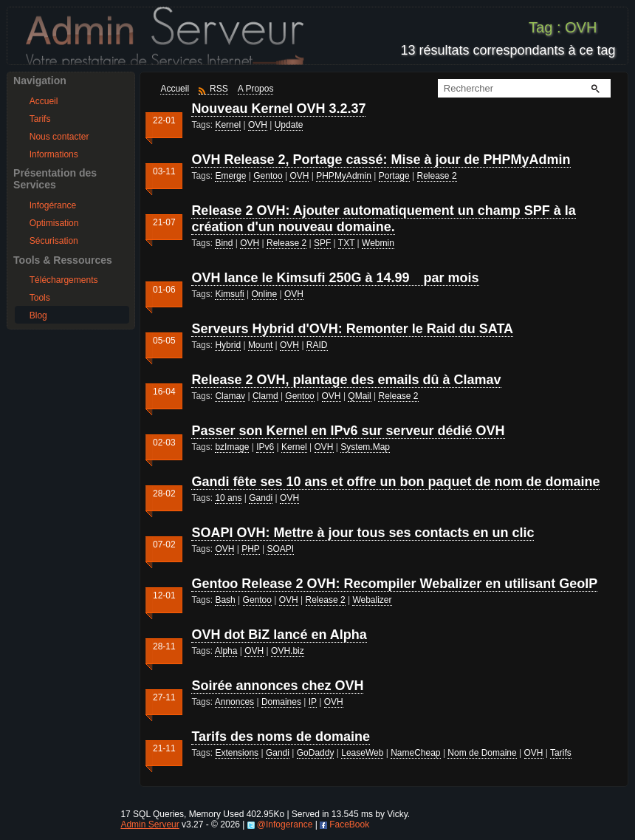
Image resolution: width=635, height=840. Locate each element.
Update (289, 125)
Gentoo (268, 176)
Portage (394, 176)
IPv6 (265, 447)
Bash (225, 600)
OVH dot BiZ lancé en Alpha (279, 635)
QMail (359, 396)
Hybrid (228, 345)
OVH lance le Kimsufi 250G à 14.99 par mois (335, 278)
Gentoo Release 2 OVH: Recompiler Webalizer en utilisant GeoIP (394, 584)
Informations (54, 154)
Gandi (261, 498)
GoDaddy (316, 753)
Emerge (230, 176)
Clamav (230, 396)
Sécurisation (54, 241)
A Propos (256, 89)
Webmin (378, 243)
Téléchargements (64, 280)
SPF (322, 243)
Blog (38, 315)
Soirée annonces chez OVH (277, 686)
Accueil (44, 101)
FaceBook (349, 824)
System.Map (365, 447)
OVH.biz (288, 651)
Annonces (234, 702)
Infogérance (53, 205)
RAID (317, 345)
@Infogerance (285, 824)
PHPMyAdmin (344, 176)
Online (265, 294)
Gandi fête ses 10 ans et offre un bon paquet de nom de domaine (395, 482)
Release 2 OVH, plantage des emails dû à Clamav (346, 380)
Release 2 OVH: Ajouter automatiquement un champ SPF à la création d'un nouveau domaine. (383, 219)
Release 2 (437, 176)
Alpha (226, 651)
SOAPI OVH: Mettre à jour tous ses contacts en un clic (363, 533)
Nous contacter (59, 137)
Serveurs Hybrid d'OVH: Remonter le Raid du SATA (352, 329)
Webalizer (372, 600)
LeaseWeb (362, 753)
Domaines (281, 702)
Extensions (237, 753)
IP (313, 702)
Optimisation (54, 223)
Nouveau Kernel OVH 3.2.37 (278, 109)
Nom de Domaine (482, 753)
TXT (346, 243)
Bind (224, 243)
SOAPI (280, 549)
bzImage (232, 447)
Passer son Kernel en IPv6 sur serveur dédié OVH (348, 431)
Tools (40, 298)
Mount (260, 345)
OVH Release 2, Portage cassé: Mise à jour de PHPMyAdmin (381, 160)
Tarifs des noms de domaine (281, 737)
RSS (219, 89)
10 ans (228, 498)
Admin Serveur (150, 824)
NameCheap (415, 753)
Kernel (228, 125)
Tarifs (40, 119)
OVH (258, 125)
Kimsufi (229, 294)
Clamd (265, 396)
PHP (250, 549)
